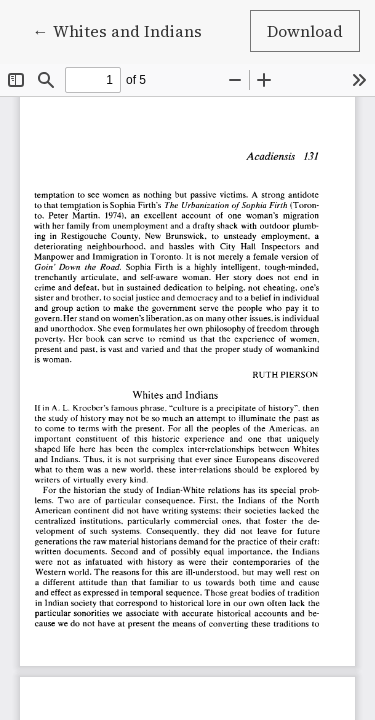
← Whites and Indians (126, 30)
